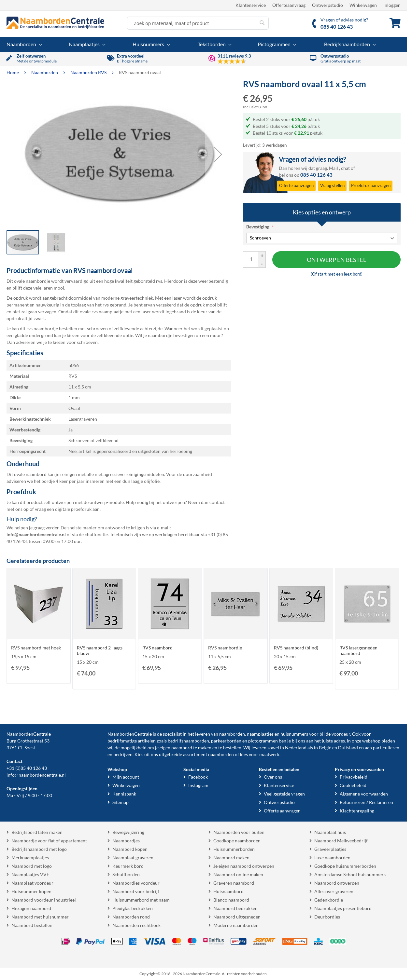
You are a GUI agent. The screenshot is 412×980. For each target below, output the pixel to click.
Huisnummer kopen (31, 891)
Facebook (198, 777)
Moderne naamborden (236, 925)
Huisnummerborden (234, 849)
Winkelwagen (363, 5)
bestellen (232, 748)
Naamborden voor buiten (239, 832)
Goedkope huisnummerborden (345, 866)
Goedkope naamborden (237, 841)
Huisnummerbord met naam (141, 900)
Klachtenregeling (357, 811)
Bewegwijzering (128, 832)
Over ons (273, 777)
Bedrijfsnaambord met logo (39, 849)
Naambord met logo (32, 866)
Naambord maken (231, 857)
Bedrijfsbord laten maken (37, 832)
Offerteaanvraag (289, 5)
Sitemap (121, 802)
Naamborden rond (131, 917)
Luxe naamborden (332, 857)
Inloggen (392, 5)
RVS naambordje (225, 648)
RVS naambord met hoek (36, 648)
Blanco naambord (231, 900)
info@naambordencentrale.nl (36, 775)
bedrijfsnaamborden (188, 741)
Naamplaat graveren (133, 857)
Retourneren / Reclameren (366, 802)
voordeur (341, 734)
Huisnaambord (228, 891)
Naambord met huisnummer (40, 917)
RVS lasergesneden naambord (358, 650)
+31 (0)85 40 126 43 (27, 768)
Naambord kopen (130, 849)
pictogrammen (263, 741)
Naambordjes (126, 841)
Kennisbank (124, 794)
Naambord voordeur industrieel (44, 900)
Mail (334, 168)
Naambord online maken (238, 874)
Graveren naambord (234, 883)
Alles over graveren (334, 891)
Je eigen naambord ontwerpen (244, 866)
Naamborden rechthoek (136, 925)
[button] (218, 154)
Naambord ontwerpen (337, 883)
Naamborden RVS (89, 72)
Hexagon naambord (31, 908)
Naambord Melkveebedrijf (341, 841)
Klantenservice (251, 5)
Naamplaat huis (330, 832)
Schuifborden (126, 874)
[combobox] (198, 23)
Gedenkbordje (329, 900)
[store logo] (55, 23)
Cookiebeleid (353, 785)
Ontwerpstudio (327, 5)
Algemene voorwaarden (364, 794)
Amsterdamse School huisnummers (350, 874)
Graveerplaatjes (330, 849)
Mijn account (126, 777)
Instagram (198, 785)
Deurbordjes (327, 917)
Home (13, 72)
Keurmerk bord (128, 866)
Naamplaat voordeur (32, 883)
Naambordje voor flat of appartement (49, 841)
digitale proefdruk (73, 509)
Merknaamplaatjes (30, 857)
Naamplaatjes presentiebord (343, 908)
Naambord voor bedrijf (136, 891)
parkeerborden (226, 741)
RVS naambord (157, 648)
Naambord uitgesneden (237, 917)
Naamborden (45, 72)
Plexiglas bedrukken (133, 908)
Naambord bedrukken (235, 908)
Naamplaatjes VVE (30, 874)
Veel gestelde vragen (284, 794)
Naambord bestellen (32, 925)
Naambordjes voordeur (136, 883)
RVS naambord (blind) (296, 648)
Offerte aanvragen (282, 811)
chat (345, 168)
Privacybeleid (354, 777)
